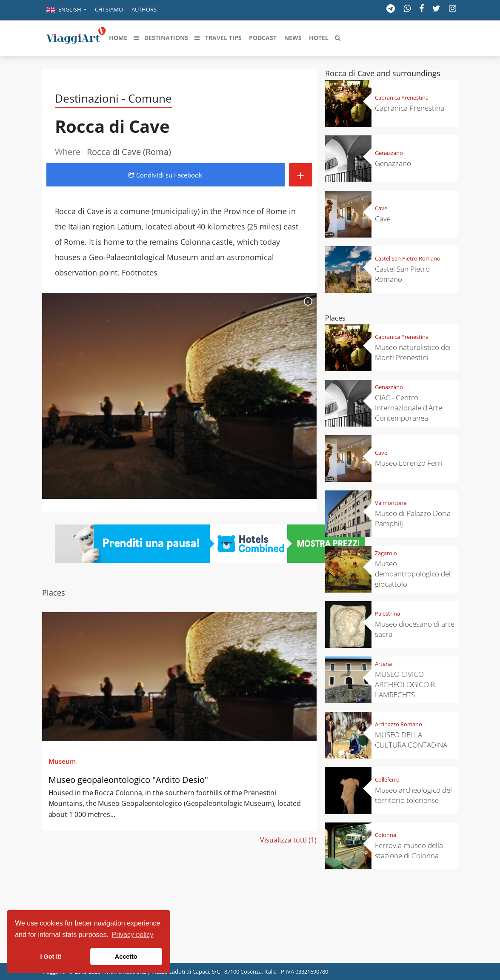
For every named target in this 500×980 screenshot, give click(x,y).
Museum (62, 761)
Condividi (165, 175)
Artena (383, 664)
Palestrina (387, 613)
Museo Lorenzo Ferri (409, 463)
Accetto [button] (126, 957)
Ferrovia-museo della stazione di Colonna (409, 850)
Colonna (386, 835)
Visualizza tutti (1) (288, 840)
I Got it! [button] (51, 957)
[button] (66, 10)
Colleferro (387, 779)
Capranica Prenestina (402, 97)
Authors (144, 9)
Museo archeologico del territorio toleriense (413, 795)
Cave (381, 208)
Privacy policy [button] (133, 935)
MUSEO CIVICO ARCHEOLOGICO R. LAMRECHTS (406, 684)
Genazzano (389, 153)
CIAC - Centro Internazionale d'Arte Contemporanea (409, 408)
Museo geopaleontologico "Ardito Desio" (128, 780)
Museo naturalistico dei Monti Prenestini (413, 352)
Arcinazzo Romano (399, 724)
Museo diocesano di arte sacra (415, 629)
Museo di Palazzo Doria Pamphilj (413, 518)
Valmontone (391, 503)
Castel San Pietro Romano (408, 258)
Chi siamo (109, 9)
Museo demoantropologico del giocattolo (413, 574)
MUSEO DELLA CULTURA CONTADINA (411, 740)
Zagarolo (386, 553)
